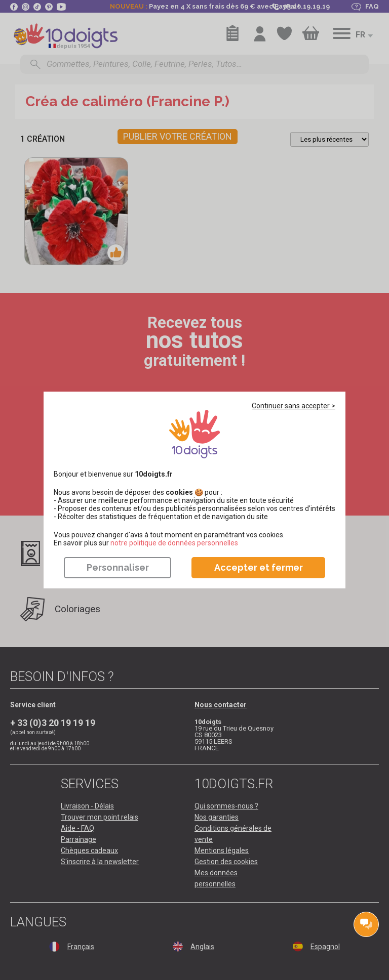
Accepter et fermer (259, 567)
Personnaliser (118, 567)
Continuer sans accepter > (294, 406)
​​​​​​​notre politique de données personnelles (174, 543)
